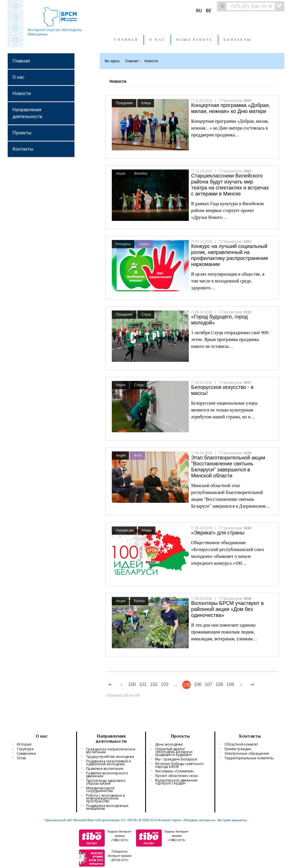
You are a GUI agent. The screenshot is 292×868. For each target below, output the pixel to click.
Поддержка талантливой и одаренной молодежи (109, 763)
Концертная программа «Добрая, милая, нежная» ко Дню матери (231, 108)
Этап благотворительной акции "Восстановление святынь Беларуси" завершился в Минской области (228, 467)
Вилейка (141, 173)
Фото (138, 455)
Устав (21, 758)
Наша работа (194, 40)
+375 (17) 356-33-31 (251, 6)
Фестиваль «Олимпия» (175, 771)
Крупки (139, 601)
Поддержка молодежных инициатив (107, 807)
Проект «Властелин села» (177, 776)
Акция (120, 173)
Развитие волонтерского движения (107, 775)
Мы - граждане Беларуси (176, 759)
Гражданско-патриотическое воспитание (111, 751)
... (176, 684)
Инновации (125, 530)
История (24, 744)
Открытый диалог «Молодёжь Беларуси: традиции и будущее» (174, 752)
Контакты (23, 149)
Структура (25, 749)
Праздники (124, 103)
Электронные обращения (247, 754)
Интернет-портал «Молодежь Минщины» (55, 32)
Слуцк (146, 314)
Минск (147, 530)
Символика (26, 754)
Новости (22, 93)
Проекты (22, 133)
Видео (144, 244)
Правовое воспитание (105, 769)
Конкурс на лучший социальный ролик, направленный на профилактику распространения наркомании (229, 255)
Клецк (146, 103)
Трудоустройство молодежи (110, 757)
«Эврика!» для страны (218, 533)
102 (154, 684)
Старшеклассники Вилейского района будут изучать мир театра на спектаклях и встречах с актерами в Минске (230, 185)
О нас (157, 40)
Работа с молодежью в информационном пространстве (105, 798)
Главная (126, 40)
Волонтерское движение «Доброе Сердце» (176, 782)
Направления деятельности (27, 113)
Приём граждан (238, 749)
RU (199, 11)
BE (209, 11)
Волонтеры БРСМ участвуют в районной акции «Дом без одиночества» (227, 609)
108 (219, 684)
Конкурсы (123, 244)
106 (198, 684)
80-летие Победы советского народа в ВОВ (179, 765)
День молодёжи (169, 744)
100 (132, 684)
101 (143, 684)
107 (209, 684)
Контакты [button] (238, 40)
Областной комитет (241, 744)
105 (187, 685)
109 (230, 684)
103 (165, 684)
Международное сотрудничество (100, 790)
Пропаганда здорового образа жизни (106, 782)
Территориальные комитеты (249, 758)
